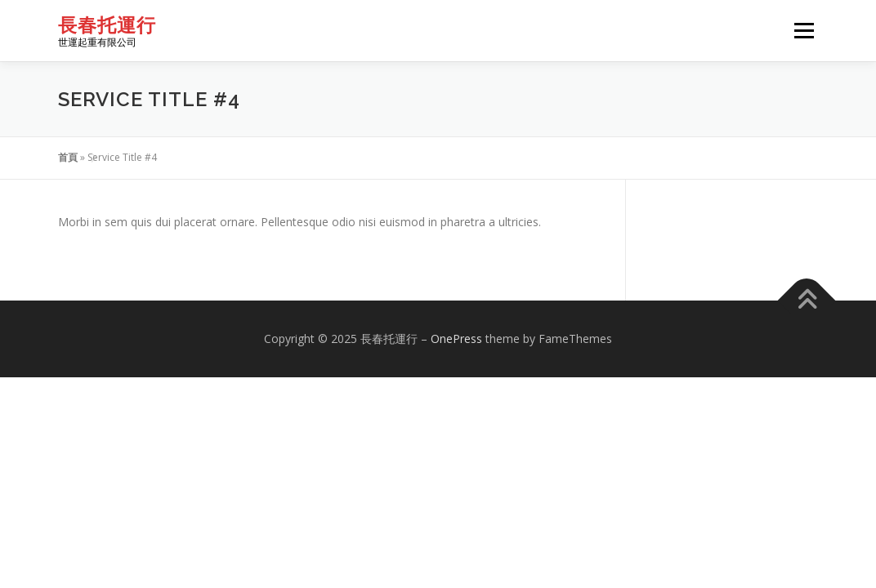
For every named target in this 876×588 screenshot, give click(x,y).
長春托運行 (107, 25)
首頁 (68, 157)
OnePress (456, 339)
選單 (802, 31)
